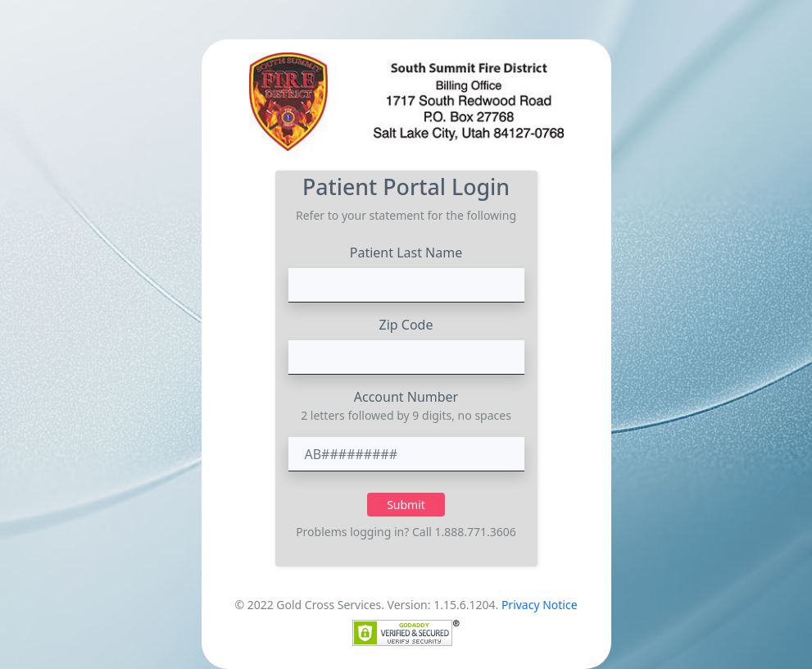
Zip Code (406, 325)
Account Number (406, 397)
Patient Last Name (406, 253)
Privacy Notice (540, 605)
